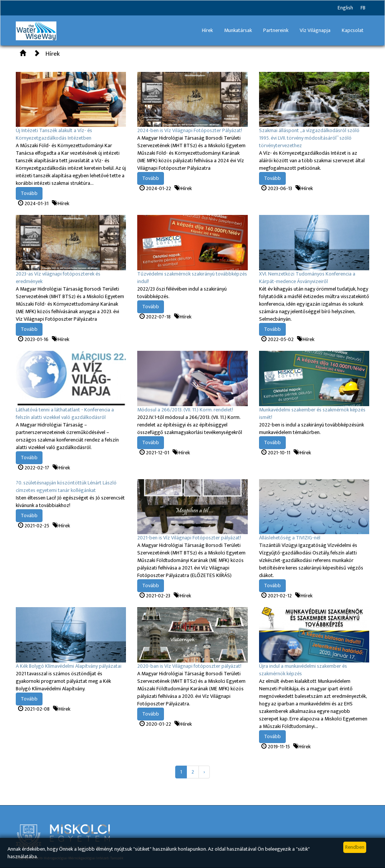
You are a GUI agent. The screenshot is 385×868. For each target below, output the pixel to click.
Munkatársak (238, 30)
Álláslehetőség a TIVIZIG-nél (290, 538)
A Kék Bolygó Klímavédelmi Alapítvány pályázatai (69, 666)
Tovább (29, 193)
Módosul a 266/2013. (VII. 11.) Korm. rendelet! (185, 410)
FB (363, 8)
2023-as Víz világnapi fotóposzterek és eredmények (58, 278)
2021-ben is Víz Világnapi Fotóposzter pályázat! (189, 538)
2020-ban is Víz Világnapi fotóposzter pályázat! (189, 666)
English (345, 8)
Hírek (207, 30)
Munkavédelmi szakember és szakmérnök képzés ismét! (312, 413)
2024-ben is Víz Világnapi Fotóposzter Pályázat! (190, 130)
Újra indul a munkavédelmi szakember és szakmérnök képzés (303, 670)
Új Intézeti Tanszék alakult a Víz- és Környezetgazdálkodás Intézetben (54, 134)
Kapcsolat (353, 30)
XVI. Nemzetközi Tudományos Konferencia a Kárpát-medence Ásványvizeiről (307, 278)
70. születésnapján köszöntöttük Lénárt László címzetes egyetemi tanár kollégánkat (66, 487)
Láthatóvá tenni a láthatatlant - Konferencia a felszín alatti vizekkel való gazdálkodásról (65, 413)
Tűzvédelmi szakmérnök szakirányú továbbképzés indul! (192, 278)
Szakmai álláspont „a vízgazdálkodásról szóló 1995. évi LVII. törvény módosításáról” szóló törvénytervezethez (309, 138)
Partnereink (276, 30)
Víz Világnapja (315, 30)
